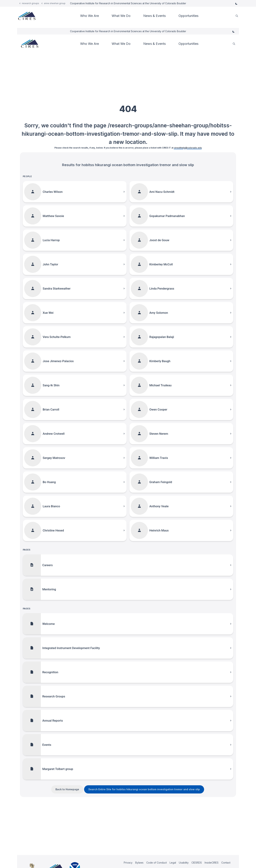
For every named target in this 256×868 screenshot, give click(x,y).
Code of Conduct (157, 863)
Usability (184, 863)
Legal (173, 863)
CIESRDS (197, 863)
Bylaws (139, 863)
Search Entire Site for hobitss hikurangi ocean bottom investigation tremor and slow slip (144, 789)
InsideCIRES (212, 863)
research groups (30, 3)
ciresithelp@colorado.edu (188, 148)
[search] (237, 16)
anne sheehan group (55, 3)
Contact (226, 863)
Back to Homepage (67, 789)
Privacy (128, 863)
